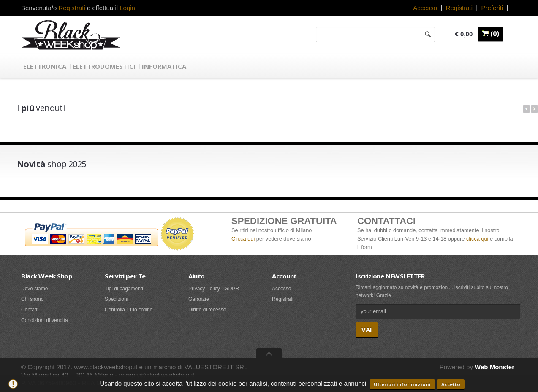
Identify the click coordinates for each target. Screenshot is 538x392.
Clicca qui (243, 239)
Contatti (30, 310)
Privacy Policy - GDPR (214, 289)
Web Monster (495, 367)
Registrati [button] (72, 8)
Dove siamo (34, 289)
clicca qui (477, 239)
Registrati (459, 8)
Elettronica (45, 66)
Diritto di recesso (207, 310)
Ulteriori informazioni (402, 384)
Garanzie (199, 299)
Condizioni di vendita (45, 320)
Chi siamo (32, 299)
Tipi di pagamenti (124, 289)
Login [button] (127, 8)
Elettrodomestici (104, 66)
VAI (367, 330)
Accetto (451, 384)
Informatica (164, 66)
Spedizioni (116, 299)
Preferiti (492, 8)
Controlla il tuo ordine (129, 310)
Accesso (425, 8)
